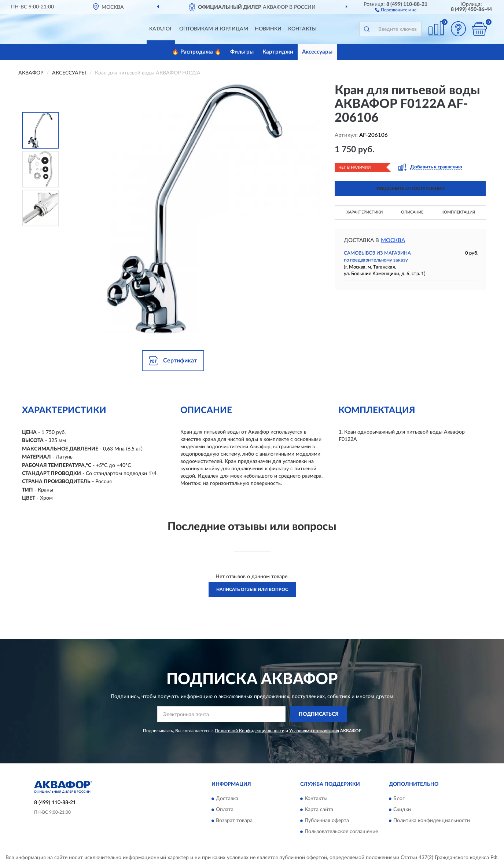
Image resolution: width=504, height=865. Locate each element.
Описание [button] (412, 212)
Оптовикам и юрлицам (214, 29)
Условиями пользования (314, 731)
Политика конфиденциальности (432, 821)
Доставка (227, 799)
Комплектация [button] (458, 212)
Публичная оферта (327, 821)
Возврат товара (234, 821)
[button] (396, 10)
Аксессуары (317, 52)
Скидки (402, 810)
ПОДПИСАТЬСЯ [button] (319, 714)
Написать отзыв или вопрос (252, 590)
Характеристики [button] (365, 212)
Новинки (268, 29)
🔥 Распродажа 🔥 (197, 52)
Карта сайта (319, 810)
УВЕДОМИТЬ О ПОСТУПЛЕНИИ (410, 189)
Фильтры (242, 52)
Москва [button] (393, 240)
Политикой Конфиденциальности (250, 731)
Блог (399, 799)
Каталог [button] (161, 29)
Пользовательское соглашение (341, 832)
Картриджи (278, 52)
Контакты (302, 29)
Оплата (225, 810)
